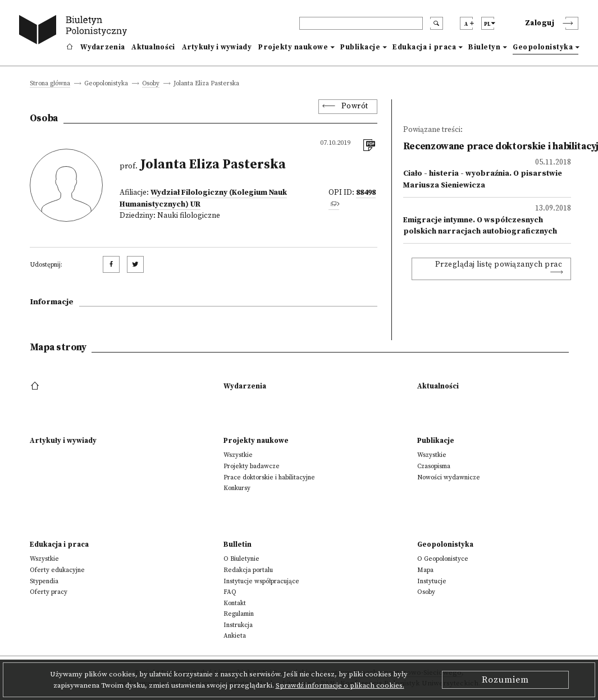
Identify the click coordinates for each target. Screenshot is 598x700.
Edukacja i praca (424, 47)
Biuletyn (484, 47)
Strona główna (50, 84)
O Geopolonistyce (443, 559)
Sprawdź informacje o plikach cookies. (340, 685)
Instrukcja (238, 625)
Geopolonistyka (543, 47)
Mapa (425, 570)
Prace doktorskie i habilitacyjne (269, 477)
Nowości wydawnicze (449, 477)
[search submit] (437, 23)
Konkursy (237, 488)
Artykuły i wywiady (217, 47)
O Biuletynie (241, 559)
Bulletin (238, 545)
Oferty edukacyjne (57, 570)
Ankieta (235, 636)
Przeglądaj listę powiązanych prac (499, 265)
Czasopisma (434, 466)
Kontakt (235, 603)
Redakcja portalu (248, 570)
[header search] (361, 23)
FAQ (230, 592)
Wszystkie (238, 455)
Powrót (355, 106)
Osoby (151, 84)
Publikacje (360, 47)
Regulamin (239, 614)
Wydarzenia (102, 47)
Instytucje (432, 581)
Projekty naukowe (293, 47)
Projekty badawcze (252, 466)
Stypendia (44, 581)
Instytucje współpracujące (261, 581)
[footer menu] (36, 386)
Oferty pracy (49, 592)
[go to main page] (75, 31)
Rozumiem (505, 680)
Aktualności (153, 47)
